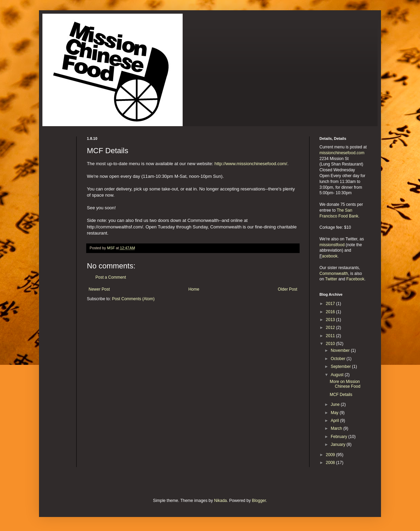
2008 (331, 463)
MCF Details (341, 395)
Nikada (220, 501)
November (341, 350)
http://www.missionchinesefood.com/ (251, 164)
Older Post (287, 289)
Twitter (331, 279)
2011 (331, 336)
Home (194, 289)
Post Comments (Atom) (133, 299)
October (339, 359)
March (337, 428)
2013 (331, 320)
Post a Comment (111, 277)
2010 (331, 344)
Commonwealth (334, 274)
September (341, 367)
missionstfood (332, 245)
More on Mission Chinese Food (345, 384)
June (336, 404)
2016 (331, 312)
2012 (331, 328)
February (339, 437)
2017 (331, 304)
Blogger (259, 501)
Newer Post (99, 289)
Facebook (356, 279)
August (338, 375)
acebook (330, 256)
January (339, 444)
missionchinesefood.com (342, 153)
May (335, 413)
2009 (331, 455)
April (335, 421)
